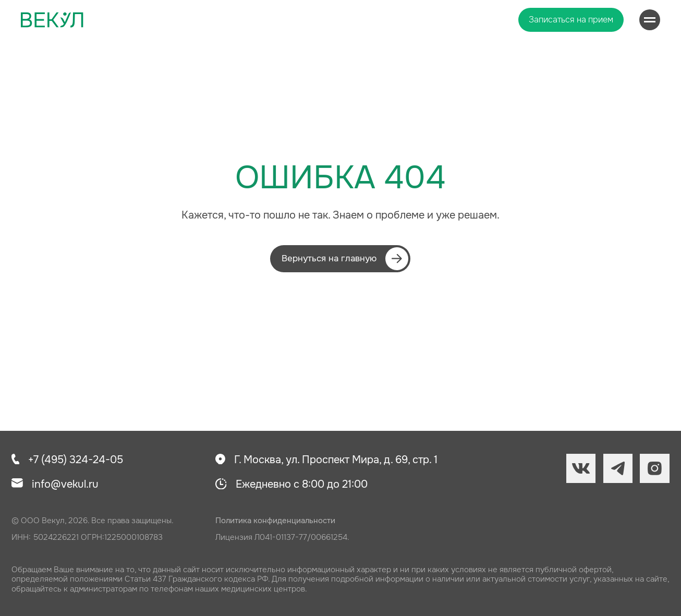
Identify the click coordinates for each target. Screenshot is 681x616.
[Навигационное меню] (650, 20)
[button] (571, 20)
